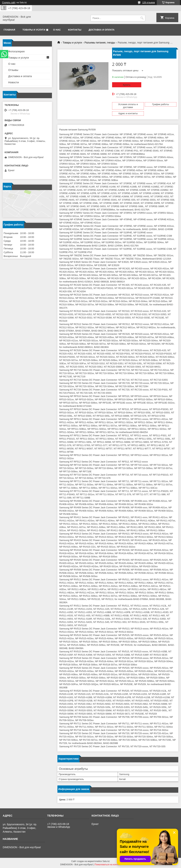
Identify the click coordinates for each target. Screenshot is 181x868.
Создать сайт (9, 3)
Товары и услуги (34, 30)
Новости (13, 82)
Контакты (75, 30)
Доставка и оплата (102, 30)
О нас (57, 30)
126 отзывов (149, 3)
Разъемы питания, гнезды (100, 43)
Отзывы (13, 70)
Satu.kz (106, 861)
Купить (127, 85)
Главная (9, 30)
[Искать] (142, 18)
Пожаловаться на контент (108, 865)
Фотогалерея (16, 51)
